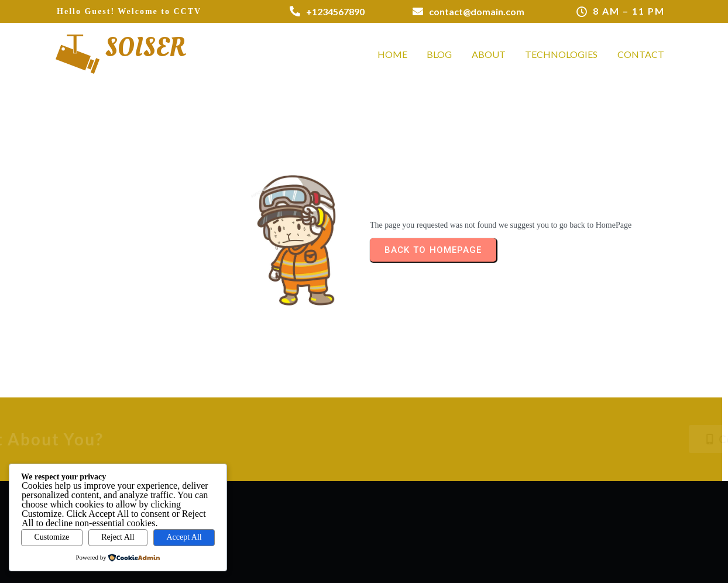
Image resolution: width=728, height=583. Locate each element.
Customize (51, 537)
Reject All (118, 537)
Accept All (184, 537)
